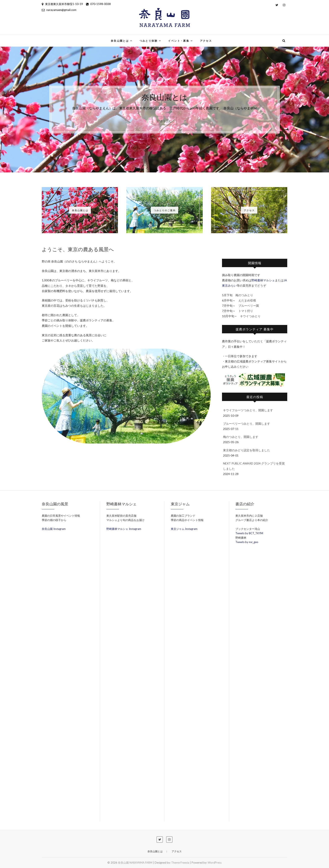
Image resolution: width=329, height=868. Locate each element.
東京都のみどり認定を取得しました (247, 450)
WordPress (215, 863)
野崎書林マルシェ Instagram (124, 529)
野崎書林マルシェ (263, 280)
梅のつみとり (244, 295)
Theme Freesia (180, 863)
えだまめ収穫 (247, 300)
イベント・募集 (179, 41)
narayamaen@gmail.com (59, 10)
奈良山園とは (120, 41)
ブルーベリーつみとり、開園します (247, 424)
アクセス (206, 41)
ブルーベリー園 (249, 306)
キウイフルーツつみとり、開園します (248, 410)
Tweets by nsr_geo (247, 542)
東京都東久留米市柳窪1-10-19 (62, 4)
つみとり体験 (149, 41)
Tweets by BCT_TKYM (249, 533)
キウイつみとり (250, 316)
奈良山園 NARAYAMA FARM (135, 863)
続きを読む (164, 121)
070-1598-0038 (98, 4)
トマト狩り (246, 311)
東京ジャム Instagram (184, 529)
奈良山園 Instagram (54, 529)
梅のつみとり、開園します (241, 437)
